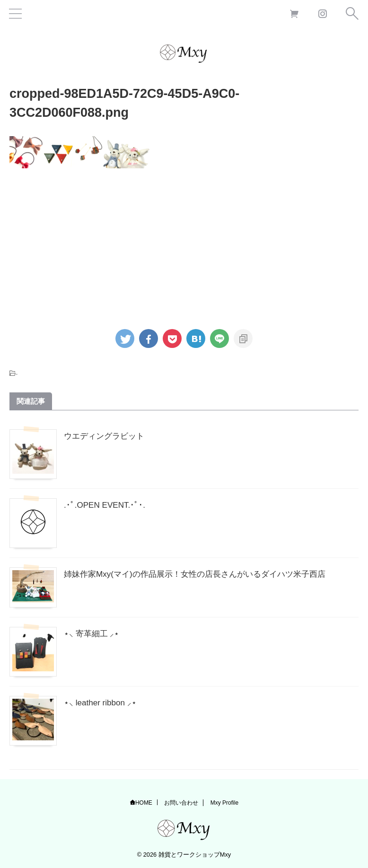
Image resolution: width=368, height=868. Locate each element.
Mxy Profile (224, 803)
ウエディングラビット (106, 436)
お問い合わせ (181, 803)
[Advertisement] (182, 244)
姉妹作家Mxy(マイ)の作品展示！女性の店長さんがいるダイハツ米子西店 (202, 574)
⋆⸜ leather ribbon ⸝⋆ (102, 703)
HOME (144, 803)
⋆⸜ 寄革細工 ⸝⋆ (93, 634)
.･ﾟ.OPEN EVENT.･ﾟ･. (106, 505)
